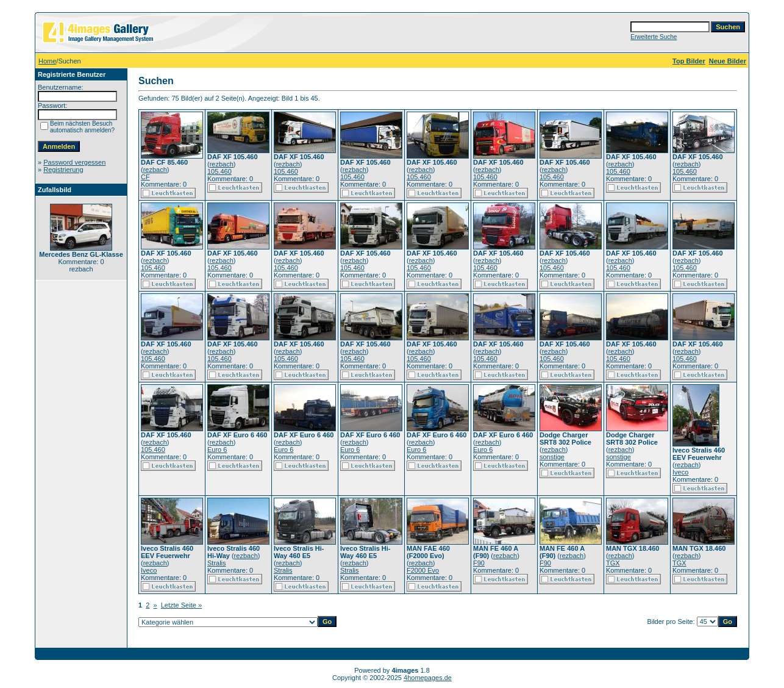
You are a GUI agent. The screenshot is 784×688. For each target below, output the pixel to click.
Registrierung (63, 170)
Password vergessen (74, 162)
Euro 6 (217, 450)
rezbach (155, 170)
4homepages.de (428, 678)
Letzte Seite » (181, 605)
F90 (479, 563)
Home (47, 61)
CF (145, 177)
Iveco (680, 472)
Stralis (217, 563)
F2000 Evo (423, 570)
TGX (613, 563)
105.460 (219, 171)
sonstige (552, 457)
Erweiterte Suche (654, 37)
